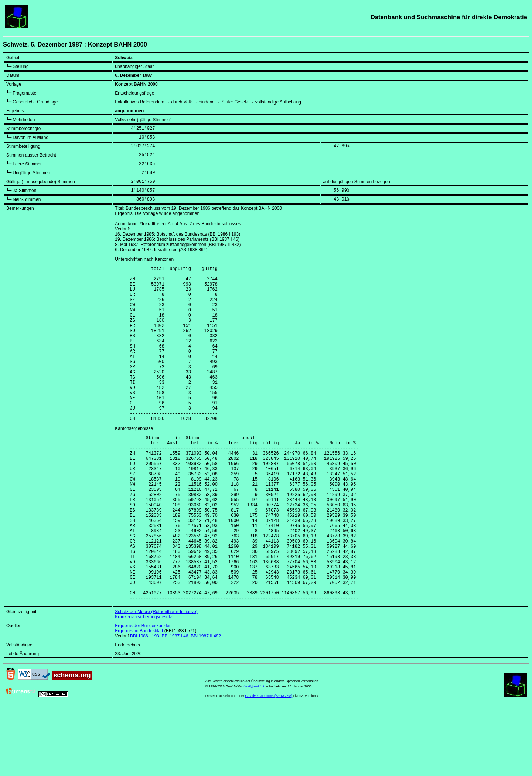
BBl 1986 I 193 (145, 705)
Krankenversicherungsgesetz (144, 686)
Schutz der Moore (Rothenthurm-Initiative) (156, 680)
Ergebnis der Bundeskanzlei (142, 694)
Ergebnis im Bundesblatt (139, 700)
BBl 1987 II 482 (206, 705)
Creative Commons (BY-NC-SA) (269, 765)
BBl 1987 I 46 (175, 705)
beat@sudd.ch (254, 755)
